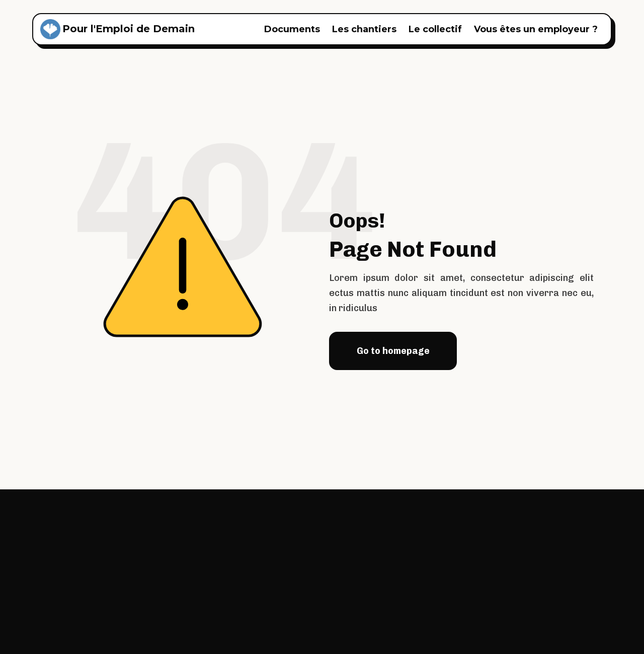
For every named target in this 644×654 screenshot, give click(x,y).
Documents (292, 29)
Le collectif (435, 29)
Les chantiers (364, 29)
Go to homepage (393, 351)
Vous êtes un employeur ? (536, 29)
